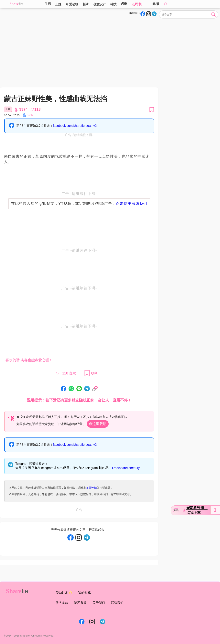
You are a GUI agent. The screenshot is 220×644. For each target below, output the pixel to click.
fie (21, 4)
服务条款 (62, 603)
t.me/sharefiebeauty (126, 468)
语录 (124, 4)
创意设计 (100, 4)
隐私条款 (80, 603)
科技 (113, 4)
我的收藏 (84, 593)
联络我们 (117, 603)
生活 (48, 4)
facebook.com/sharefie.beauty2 (75, 126)
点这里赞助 (98, 424)
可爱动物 (72, 4)
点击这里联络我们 (132, 203)
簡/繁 (156, 4)
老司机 (137, 4)
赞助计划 (64, 593)
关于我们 (99, 603)
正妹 (58, 4)
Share (14, 4)
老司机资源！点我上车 (197, 510)
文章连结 (91, 488)
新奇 (86, 4)
